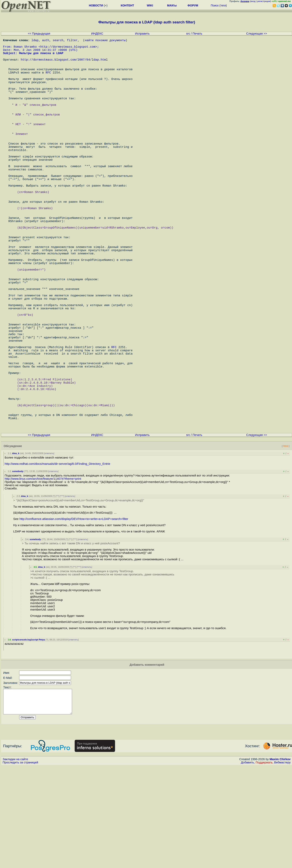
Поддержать (264, 864)
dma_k (16, 550)
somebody (18, 568)
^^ (57, 593)
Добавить (248, 864)
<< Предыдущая (39, 34)
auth (46, 41)
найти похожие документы (105, 41)
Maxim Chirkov (280, 861)
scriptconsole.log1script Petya (28, 737)
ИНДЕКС (97, 34)
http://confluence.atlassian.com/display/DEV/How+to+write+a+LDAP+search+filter (74, 616)
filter (72, 41)
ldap (35, 41)
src (188, 34)
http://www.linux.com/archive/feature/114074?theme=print (43, 576)
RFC (48, 81)
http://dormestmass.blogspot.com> (69, 49)
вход (253, 1)
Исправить (142, 34)
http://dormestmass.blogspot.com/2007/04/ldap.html (64, 65)
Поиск (215, 5)
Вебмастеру (282, 864)
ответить (49, 550)
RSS (286, 543)
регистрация (264, 1)
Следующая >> (257, 34)
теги (223, 5)
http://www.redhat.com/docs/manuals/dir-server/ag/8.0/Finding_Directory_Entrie (57, 561)
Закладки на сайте (15, 861)
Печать (197, 34)
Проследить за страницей (20, 864)
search (58, 41)
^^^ (62, 593)
